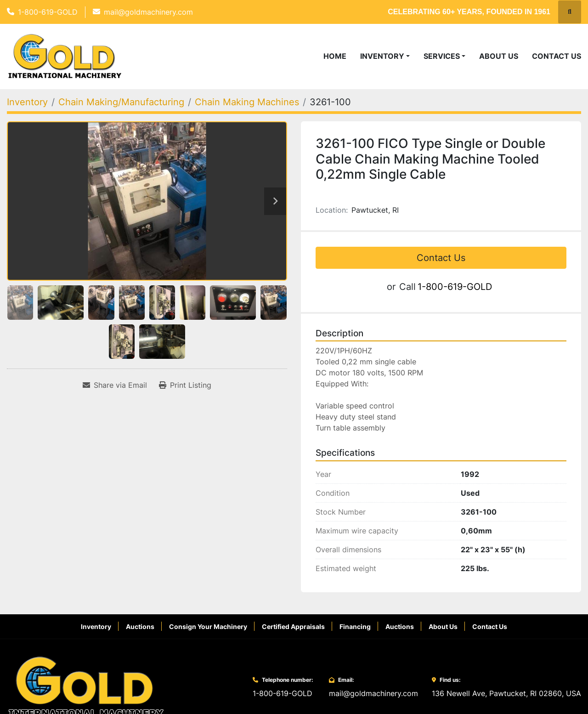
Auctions (140, 626)
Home (335, 56)
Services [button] (442, 56)
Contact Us (557, 56)
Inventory (382, 56)
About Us (499, 56)
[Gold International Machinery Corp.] (86, 686)
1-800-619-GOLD (48, 12)
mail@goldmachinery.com (148, 12)
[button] (385, 56)
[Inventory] (27, 102)
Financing (355, 626)
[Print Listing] (185, 385)
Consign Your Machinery (208, 626)
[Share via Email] (115, 385)
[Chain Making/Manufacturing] (121, 102)
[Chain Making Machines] (247, 102)
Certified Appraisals (293, 626)
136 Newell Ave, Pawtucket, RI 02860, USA (506, 693)
